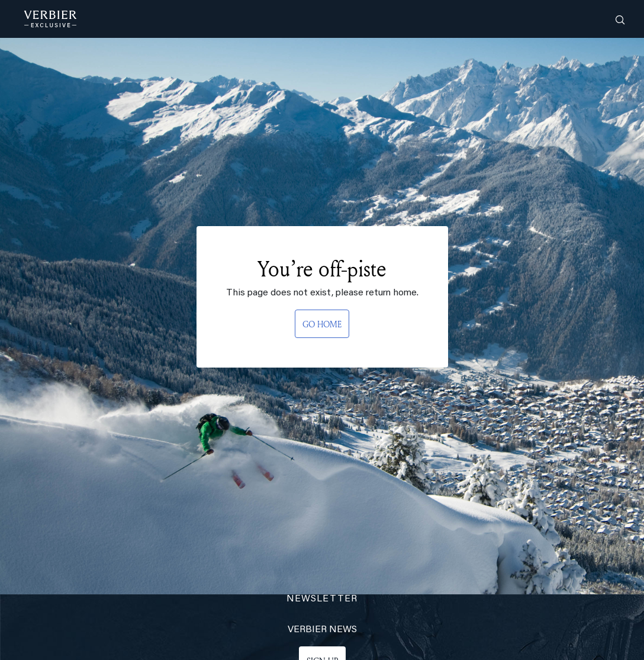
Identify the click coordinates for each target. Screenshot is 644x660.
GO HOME (322, 324)
